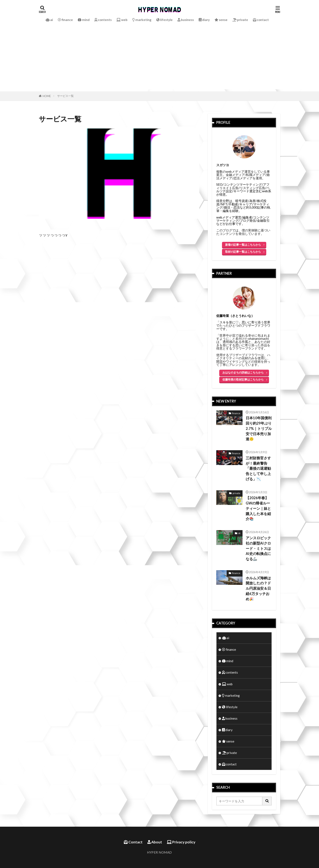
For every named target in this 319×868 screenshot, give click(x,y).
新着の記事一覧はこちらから (243, 245)
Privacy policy (181, 842)
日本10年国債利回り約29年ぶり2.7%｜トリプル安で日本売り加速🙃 (259, 428)
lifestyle (164, 20)
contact (261, 20)
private (240, 20)
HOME (47, 96)
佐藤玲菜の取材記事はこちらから (243, 379)
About (155, 842)
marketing (142, 20)
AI (239, 533)
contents (103, 20)
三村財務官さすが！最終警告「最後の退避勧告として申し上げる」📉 (258, 469)
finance (65, 20)
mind (84, 20)
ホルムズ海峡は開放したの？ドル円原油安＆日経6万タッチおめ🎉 (258, 589)
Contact (133, 842)
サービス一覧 (65, 96)
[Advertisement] (159, 60)
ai (49, 20)
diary (204, 20)
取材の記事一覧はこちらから (243, 252)
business (186, 20)
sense (221, 20)
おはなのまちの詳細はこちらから (243, 372)
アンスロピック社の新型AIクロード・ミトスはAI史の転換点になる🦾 (258, 548)
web (122, 20)
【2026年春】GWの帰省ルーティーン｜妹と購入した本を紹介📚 (258, 508)
